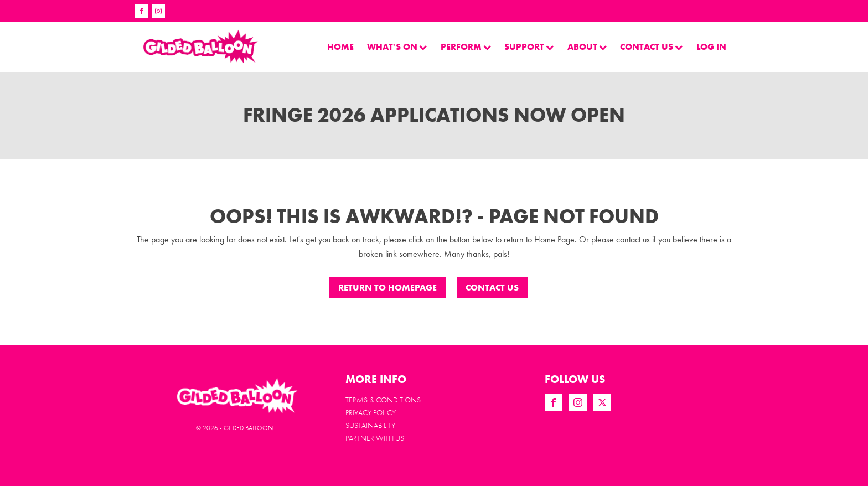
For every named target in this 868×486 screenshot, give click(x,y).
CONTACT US (492, 288)
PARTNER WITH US (375, 438)
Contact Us (652, 47)
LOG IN (711, 47)
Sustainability (370, 425)
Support (529, 47)
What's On (397, 47)
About (587, 47)
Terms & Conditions (383, 400)
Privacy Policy (371, 412)
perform (466, 47)
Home (340, 47)
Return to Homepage (387, 288)
